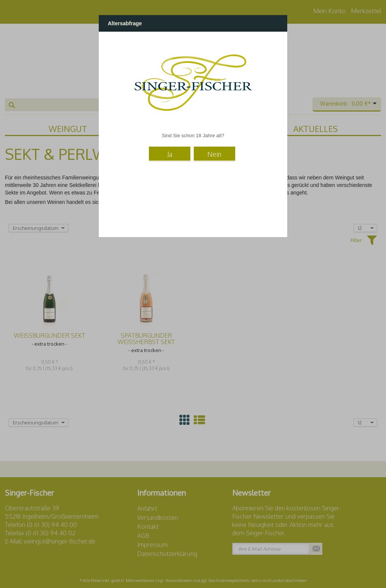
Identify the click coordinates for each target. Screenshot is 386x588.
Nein (214, 154)
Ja (170, 154)
